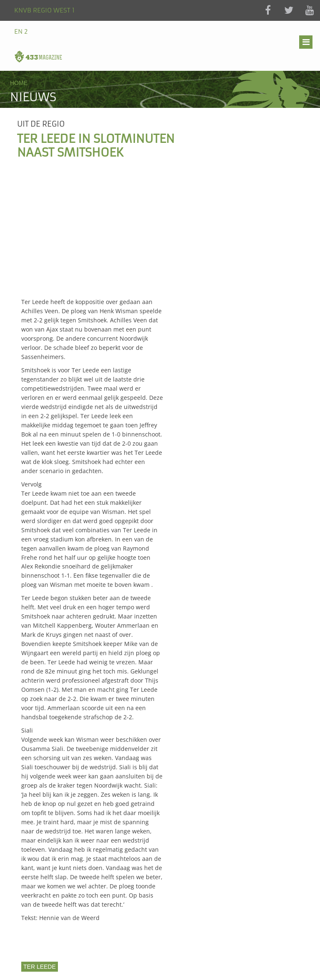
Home (19, 83)
